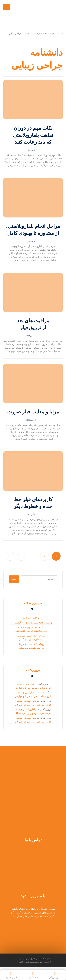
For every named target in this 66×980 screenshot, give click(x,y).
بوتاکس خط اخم (31, 618)
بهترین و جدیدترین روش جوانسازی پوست (31, 622)
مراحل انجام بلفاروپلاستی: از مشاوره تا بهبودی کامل (31, 638)
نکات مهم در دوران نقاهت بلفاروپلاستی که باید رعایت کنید (31, 629)
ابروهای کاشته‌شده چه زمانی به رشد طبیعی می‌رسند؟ (31, 646)
